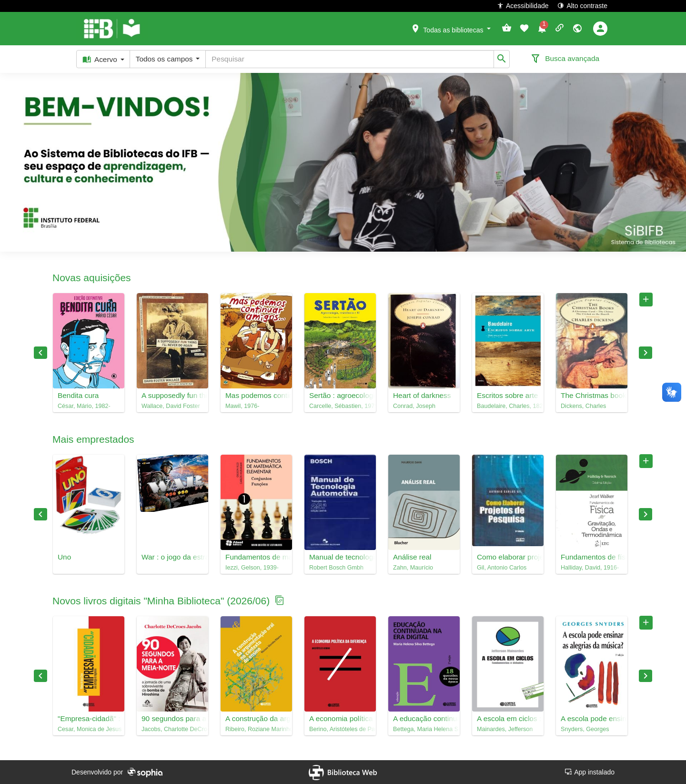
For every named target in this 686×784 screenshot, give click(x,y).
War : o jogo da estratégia (172, 557)
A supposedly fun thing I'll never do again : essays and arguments (172, 395)
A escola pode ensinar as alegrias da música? (592, 718)
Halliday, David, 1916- (590, 568)
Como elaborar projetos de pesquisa (508, 557)
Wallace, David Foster (171, 406)
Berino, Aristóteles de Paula (340, 729)
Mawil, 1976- (242, 406)
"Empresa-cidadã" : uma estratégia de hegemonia (89, 718)
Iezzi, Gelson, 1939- (252, 568)
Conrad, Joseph (414, 406)
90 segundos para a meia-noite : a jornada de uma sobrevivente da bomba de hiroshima (172, 718)
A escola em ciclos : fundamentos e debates (508, 718)
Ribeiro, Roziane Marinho (256, 729)
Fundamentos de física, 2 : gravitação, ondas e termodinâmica (592, 557)
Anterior (40, 353)
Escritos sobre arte (507, 395)
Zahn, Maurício (413, 568)
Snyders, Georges (585, 729)
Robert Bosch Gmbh (336, 568)
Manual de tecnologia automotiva (340, 557)
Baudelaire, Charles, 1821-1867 (508, 406)
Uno (64, 557)
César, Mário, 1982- (84, 406)
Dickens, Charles (583, 406)
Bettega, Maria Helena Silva (424, 729)
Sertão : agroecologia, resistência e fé (340, 395)
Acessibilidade (523, 5)
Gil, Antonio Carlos (502, 568)
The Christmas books (592, 395)
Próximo (646, 353)
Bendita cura (78, 395)
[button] (451, 28)
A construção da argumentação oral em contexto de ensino (256, 718)
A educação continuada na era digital (424, 718)
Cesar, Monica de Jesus (89, 729)
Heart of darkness (422, 395)
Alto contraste (582, 5)
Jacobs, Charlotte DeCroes (172, 729)
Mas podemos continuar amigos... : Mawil (256, 395)
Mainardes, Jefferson (505, 729)
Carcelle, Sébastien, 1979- (340, 406)
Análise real (412, 557)
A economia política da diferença (340, 718)
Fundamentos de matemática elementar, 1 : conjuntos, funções (256, 557)
